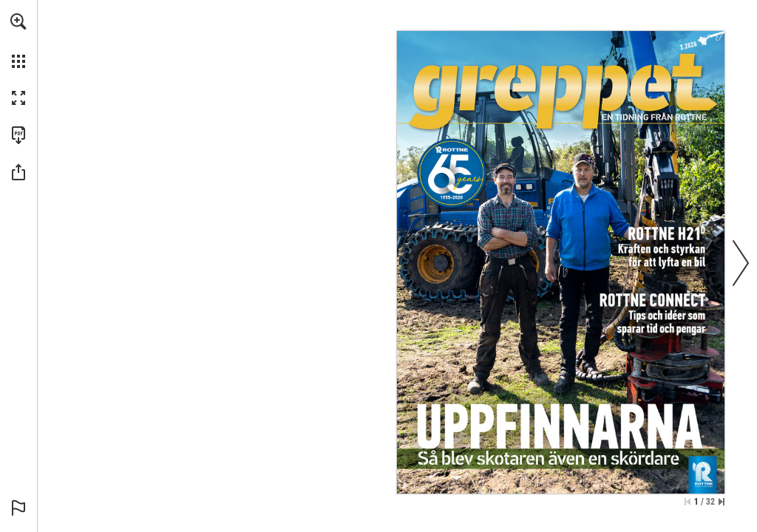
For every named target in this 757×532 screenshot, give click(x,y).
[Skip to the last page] (722, 502)
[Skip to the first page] (688, 502)
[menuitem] (18, 41)
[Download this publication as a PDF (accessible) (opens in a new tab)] (18, 135)
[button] (18, 21)
